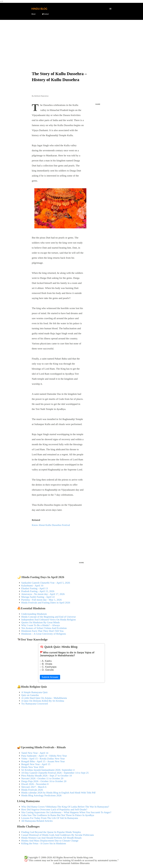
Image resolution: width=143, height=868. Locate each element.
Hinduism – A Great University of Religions (44, 634)
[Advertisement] (72, 37)
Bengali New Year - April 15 (36, 764)
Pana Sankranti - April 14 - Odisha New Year (44, 756)
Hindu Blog (39, 9)
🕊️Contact (45, 14)
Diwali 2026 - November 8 (35, 784)
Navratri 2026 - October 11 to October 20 (42, 778)
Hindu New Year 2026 (33, 767)
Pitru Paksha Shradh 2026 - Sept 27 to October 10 (47, 776)
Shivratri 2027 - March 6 (34, 787)
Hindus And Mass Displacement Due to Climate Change (50, 841)
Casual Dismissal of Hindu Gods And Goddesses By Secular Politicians (58, 835)
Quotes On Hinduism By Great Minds (41, 622)
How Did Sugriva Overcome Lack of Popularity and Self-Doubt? (54, 809)
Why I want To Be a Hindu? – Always (41, 625)
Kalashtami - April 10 (32, 586)
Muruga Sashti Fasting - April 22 (38, 597)
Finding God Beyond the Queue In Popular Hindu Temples (51, 832)
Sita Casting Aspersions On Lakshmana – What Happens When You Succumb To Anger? (66, 812)
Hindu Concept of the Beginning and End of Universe (49, 617)
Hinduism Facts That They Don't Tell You (42, 631)
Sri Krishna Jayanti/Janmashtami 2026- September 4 (48, 770)
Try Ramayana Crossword (35, 704)
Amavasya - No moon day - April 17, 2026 (43, 594)
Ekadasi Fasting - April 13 (35, 588)
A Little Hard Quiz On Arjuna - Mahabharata (44, 698)
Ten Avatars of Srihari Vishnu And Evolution (44, 628)
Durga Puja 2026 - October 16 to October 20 (44, 781)
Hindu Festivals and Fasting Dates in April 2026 (46, 603)
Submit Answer (50, 677)
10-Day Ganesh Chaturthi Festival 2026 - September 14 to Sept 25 (55, 773)
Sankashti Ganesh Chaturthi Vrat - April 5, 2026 (46, 583)
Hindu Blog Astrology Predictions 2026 (41, 795)
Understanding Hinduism (34, 614)
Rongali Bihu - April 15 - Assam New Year (43, 761)
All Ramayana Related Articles (37, 821)
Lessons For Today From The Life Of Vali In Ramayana (50, 818)
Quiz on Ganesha (30, 695)
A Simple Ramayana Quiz (34, 692)
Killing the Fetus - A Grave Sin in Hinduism (44, 843)
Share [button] (98, 104)
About (33, 14)
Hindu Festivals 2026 (32, 790)
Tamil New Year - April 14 (35, 753)
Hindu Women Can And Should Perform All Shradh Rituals (51, 838)
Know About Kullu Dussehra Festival (51, 525)
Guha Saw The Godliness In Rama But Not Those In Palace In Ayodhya (58, 815)
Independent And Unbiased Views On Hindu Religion (49, 620)
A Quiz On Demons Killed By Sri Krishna (43, 701)
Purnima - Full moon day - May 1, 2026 (41, 600)
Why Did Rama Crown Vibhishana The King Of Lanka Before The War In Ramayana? (65, 807)
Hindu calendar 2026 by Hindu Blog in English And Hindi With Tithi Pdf (58, 793)
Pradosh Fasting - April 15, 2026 (38, 591)
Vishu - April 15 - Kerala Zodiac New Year (43, 759)
